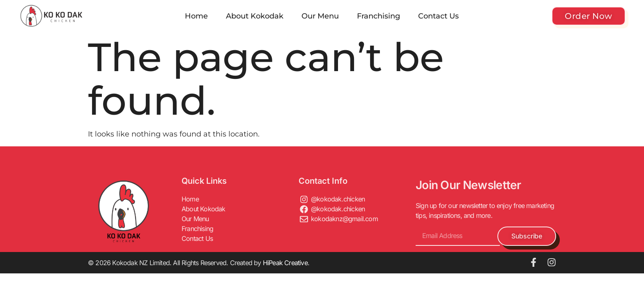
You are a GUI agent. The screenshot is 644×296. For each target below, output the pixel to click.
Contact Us (438, 16)
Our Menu (320, 16)
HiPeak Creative (285, 263)
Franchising (378, 16)
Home (196, 16)
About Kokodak (255, 16)
